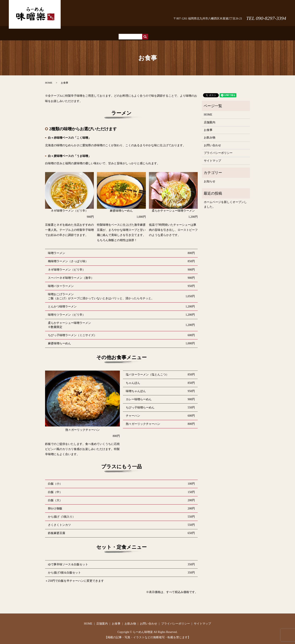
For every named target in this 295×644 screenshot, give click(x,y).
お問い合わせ (271, 9)
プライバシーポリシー (218, 149)
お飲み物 (167, 31)
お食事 (153, 31)
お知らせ (210, 177)
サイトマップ (212, 157)
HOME (123, 31)
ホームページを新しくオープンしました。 (225, 200)
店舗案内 (138, 31)
